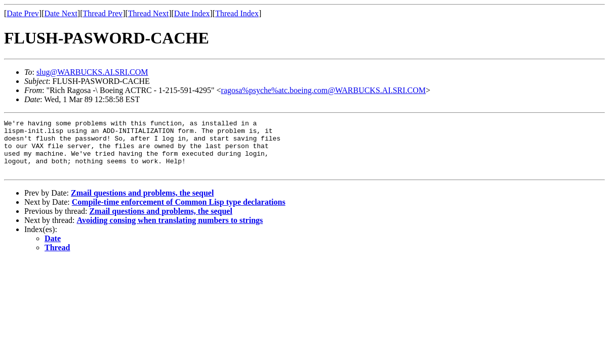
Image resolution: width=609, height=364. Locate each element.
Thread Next (148, 13)
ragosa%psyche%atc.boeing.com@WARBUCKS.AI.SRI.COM (323, 90)
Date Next (61, 13)
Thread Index (237, 13)
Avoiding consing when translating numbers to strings (170, 231)
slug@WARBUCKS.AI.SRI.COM (92, 72)
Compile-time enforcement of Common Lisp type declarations (179, 213)
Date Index (192, 13)
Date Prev (23, 13)
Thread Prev (103, 13)
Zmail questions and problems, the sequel (142, 203)
